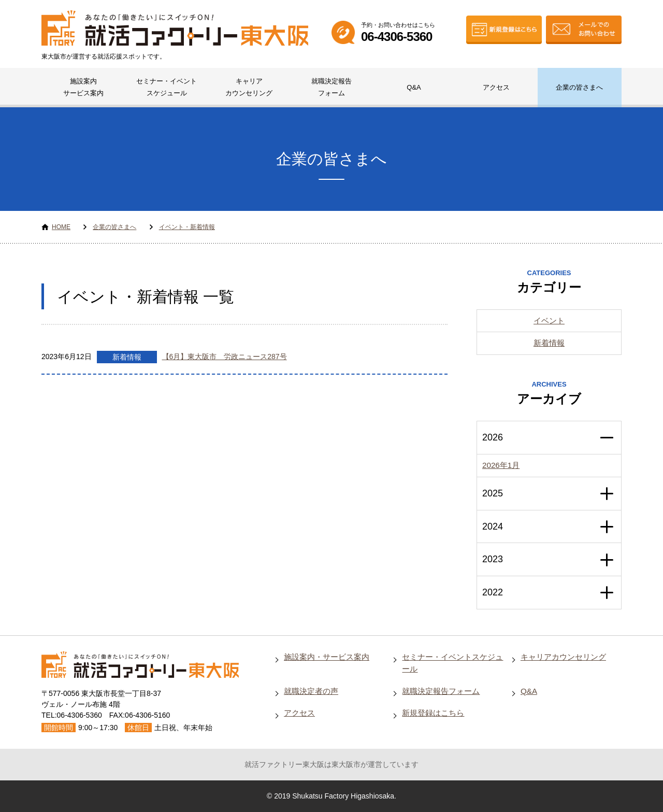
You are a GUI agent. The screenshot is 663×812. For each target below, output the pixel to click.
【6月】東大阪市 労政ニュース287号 (225, 357)
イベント (549, 320)
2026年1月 (501, 465)
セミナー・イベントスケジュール (167, 87)
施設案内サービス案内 (83, 87)
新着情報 (127, 357)
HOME (61, 227)
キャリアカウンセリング (249, 87)
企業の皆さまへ (579, 87)
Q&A (414, 87)
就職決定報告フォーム (331, 87)
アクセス (496, 87)
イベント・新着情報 (187, 227)
